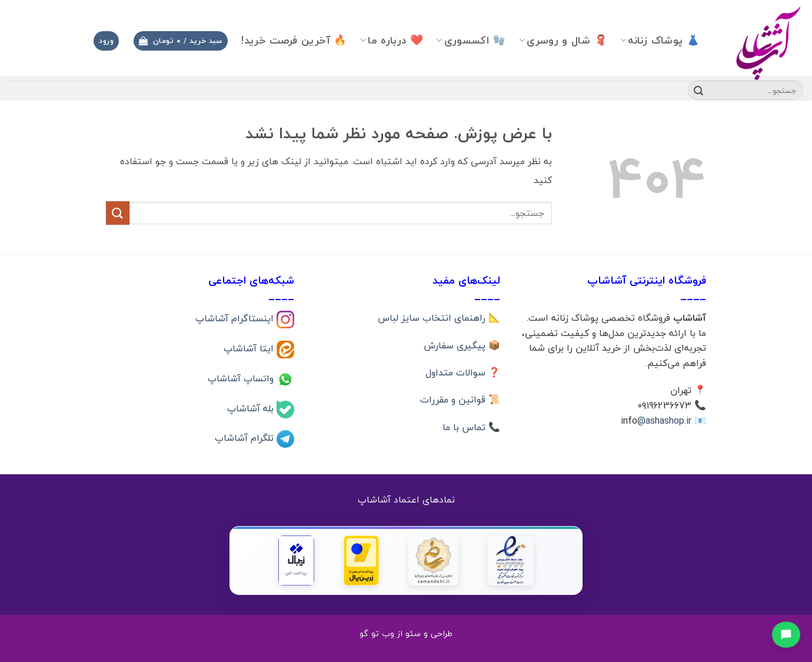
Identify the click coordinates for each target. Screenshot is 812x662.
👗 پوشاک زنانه (660, 40)
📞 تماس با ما (471, 427)
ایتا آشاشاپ (250, 348)
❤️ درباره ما (392, 40)
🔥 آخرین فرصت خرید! (294, 40)
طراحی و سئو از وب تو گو (406, 633)
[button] (181, 41)
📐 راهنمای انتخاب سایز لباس (439, 318)
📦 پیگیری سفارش (462, 345)
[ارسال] (698, 91)
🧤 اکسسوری (471, 40)
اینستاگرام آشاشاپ (236, 318)
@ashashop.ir (664, 421)
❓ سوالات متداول (463, 372)
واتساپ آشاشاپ (242, 378)
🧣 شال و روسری (563, 40)
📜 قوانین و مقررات (460, 400)
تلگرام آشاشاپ (246, 438)
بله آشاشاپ (252, 408)
